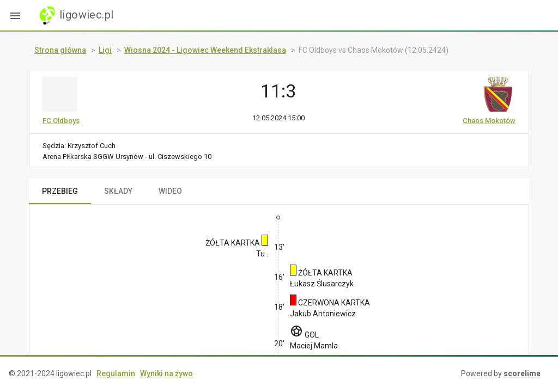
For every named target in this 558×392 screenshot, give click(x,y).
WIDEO (170, 191)
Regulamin (116, 373)
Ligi (105, 50)
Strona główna (60, 50)
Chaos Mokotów (489, 121)
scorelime (522, 373)
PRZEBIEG (60, 191)
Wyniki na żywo (166, 373)
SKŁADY (118, 191)
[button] (15, 15)
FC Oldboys (61, 121)
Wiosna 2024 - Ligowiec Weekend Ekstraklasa (205, 50)
